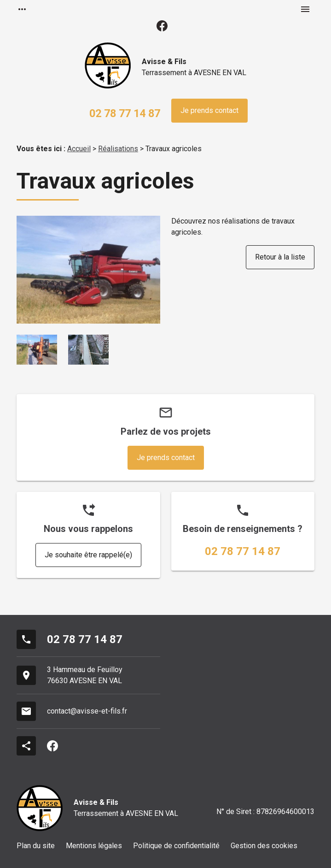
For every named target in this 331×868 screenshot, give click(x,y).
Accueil (79, 149)
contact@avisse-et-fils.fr (87, 711)
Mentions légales (94, 846)
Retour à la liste (280, 257)
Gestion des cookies (264, 846)
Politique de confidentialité (176, 846)
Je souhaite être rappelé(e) (88, 555)
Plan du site (36, 846)
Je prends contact (209, 110)
